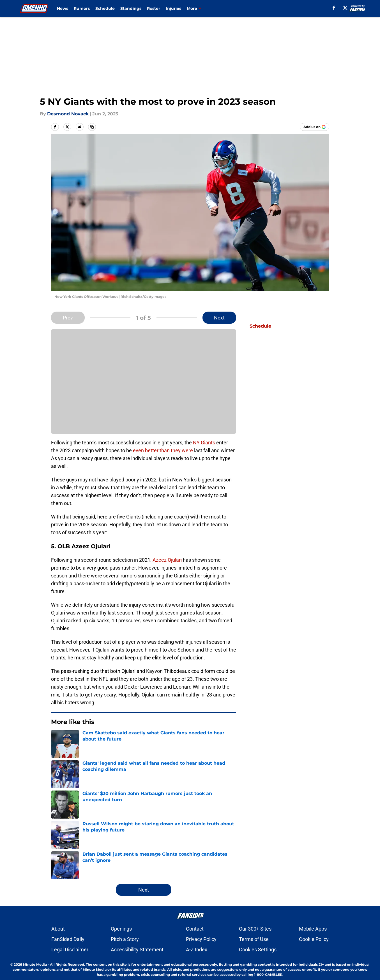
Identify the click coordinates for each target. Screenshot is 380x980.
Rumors (82, 8)
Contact (195, 929)
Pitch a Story (125, 939)
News (63, 8)
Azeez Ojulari (168, 560)
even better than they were (163, 450)
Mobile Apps (313, 929)
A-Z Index (197, 950)
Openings (121, 929)
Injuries (173, 8)
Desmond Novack (68, 114)
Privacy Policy (201, 939)
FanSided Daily (68, 939)
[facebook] (334, 8)
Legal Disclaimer (70, 950)
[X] (345, 8)
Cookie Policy (314, 939)
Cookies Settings (258, 950)
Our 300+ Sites (255, 929)
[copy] (92, 127)
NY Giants (204, 443)
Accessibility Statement (137, 950)
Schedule (105, 8)
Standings (131, 8)
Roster (154, 8)
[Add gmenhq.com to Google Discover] (315, 127)
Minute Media (35, 964)
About (58, 929)
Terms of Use (254, 939)
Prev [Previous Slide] (68, 318)
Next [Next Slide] (219, 318)
